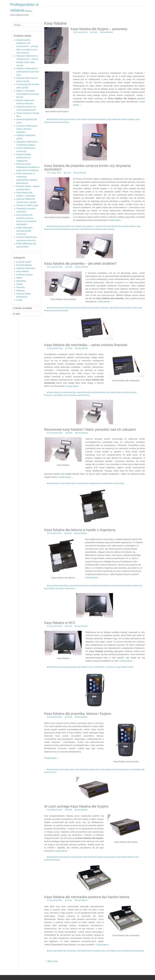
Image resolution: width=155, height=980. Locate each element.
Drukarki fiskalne (24, 265)
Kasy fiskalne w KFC (60, 623)
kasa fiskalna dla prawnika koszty (62, 308)
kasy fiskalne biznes (69, 483)
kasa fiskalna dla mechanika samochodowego (125, 951)
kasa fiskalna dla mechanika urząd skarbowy (71, 395)
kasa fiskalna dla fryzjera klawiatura (91, 119)
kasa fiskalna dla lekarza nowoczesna (60, 588)
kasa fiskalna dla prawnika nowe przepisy (98, 229)
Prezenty (21, 287)
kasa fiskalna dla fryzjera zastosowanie (99, 857)
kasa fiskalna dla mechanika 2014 (115, 769)
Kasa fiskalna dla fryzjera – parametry (99, 29)
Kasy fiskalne (107, 32)
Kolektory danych (25, 275)
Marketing (21, 281)
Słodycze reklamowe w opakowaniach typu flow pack (28, 72)
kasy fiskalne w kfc (85, 667)
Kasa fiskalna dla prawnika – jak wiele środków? (81, 263)
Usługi (19, 300)
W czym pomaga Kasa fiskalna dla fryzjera (76, 806)
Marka (19, 278)
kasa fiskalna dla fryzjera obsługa (121, 119)
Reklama (21, 290)
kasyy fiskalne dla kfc (125, 667)
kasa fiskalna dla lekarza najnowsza (127, 586)
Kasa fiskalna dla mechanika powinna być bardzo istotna (87, 897)
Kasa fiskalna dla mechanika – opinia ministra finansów (86, 345)
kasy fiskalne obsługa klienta (90, 483)
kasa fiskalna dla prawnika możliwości (93, 308)
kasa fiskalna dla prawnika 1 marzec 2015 (89, 226)
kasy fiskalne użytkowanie (113, 483)
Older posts (51, 961)
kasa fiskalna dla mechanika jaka (62, 392)
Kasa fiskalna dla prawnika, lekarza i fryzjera (78, 714)
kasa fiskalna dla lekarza (59, 586)
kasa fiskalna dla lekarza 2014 (88, 769)
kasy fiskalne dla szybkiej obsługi (62, 667)
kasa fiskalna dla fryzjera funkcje (62, 119)
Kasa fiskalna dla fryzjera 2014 (61, 769)
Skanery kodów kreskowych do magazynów (24, 158)
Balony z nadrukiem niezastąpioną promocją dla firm (28, 94)
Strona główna (23, 308)
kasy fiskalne (54, 483)
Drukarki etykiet (24, 262)
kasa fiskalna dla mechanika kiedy (91, 392)
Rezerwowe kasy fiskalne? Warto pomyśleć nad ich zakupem (90, 429)
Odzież (20, 284)
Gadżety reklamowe (26, 268)
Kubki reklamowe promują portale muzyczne (25, 231)
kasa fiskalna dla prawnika (60, 226)
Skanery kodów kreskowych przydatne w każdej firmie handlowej (28, 167)
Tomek (95, 32)
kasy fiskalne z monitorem (104, 667)
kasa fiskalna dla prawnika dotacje (121, 226)
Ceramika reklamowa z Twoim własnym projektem (27, 129)
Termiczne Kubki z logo (27, 205)
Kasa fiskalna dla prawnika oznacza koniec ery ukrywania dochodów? (87, 168)
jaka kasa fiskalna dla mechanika (62, 951)
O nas (17, 314)
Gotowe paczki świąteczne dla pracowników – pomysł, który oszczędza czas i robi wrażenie (27, 46)
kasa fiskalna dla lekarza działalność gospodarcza (91, 586)
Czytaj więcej (116, 220)
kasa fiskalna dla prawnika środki (123, 308)
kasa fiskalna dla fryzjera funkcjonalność (65, 857)
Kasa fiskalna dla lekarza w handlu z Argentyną (80, 530)
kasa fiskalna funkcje (125, 857)
